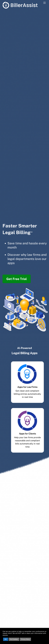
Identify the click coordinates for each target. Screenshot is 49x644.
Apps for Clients (28, 434)
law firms (34, 255)
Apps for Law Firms (27, 387)
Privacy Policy (25, 639)
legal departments (21, 259)
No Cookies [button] (14, 639)
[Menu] (45, 3)
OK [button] (6, 639)
